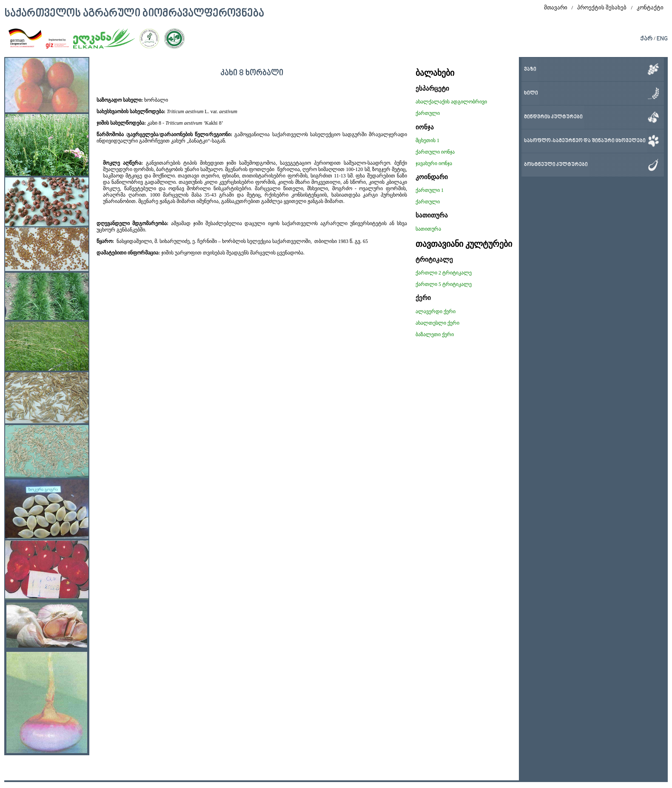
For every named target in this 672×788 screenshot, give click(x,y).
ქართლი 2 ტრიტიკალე (444, 273)
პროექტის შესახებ (602, 7)
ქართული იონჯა (435, 152)
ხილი (531, 93)
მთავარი (556, 7)
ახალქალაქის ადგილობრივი (451, 102)
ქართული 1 (430, 190)
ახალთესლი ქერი (437, 323)
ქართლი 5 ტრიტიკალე (444, 284)
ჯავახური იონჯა (434, 163)
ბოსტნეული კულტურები (556, 165)
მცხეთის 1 (427, 140)
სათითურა (428, 229)
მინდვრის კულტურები (553, 117)
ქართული (428, 113)
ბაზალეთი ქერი (435, 334)
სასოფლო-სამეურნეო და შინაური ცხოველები (585, 141)
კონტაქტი (650, 7)
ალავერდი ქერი (436, 311)
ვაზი (530, 70)
